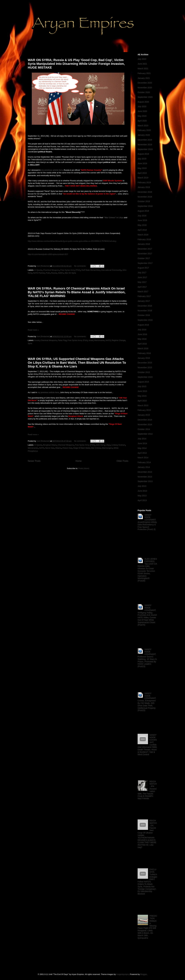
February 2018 (144, 239)
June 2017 (142, 277)
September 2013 (145, 481)
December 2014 (145, 420)
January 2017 (144, 301)
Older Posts (122, 461)
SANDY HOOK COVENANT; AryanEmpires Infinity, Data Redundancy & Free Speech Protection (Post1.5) (147, 522)
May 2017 (142, 282)
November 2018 (145, 197)
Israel (91, 340)
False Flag (62, 340)
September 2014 (145, 434)
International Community (111, 270)
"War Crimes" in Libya (114, 218)
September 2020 (145, 97)
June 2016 (142, 334)
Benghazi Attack (50, 445)
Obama (58, 448)
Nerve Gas (50, 448)
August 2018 (143, 211)
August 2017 (143, 268)
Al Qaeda (38, 270)
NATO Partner (39, 273)
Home (79, 461)
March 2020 (143, 126)
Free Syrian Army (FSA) (70, 270)
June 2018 (142, 220)
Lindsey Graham (118, 445)
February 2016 (144, 353)
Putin (48, 273)
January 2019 (144, 187)
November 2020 (145, 88)
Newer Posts (34, 461)
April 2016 (142, 344)
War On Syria (70, 273)
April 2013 (142, 500)
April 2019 (142, 173)
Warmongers (107, 448)
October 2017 (144, 258)
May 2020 (142, 116)
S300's (61, 273)
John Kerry (100, 445)
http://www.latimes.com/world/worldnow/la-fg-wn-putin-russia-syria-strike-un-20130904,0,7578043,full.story (72, 241)
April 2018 (142, 230)
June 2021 (142, 64)
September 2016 (145, 320)
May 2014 (142, 448)
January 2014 (144, 467)
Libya (108, 445)
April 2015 (142, 401)
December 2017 (145, 249)
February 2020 (144, 130)
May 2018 (142, 225)
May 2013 (142, 496)
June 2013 (142, 491)
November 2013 (145, 477)
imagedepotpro (123, 974)
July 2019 (142, 159)
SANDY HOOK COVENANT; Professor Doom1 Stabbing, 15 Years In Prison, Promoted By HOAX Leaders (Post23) (147, 658)
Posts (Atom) (84, 468)
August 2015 (143, 382)
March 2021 (143, 69)
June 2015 (142, 391)
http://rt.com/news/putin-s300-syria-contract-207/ (48, 254)
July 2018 (142, 216)
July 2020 (142, 106)
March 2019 (143, 178)
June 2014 (142, 443)
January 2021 (144, 78)
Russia (54, 273)
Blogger (144, 974)
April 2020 (142, 121)
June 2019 (142, 163)
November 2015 (145, 367)
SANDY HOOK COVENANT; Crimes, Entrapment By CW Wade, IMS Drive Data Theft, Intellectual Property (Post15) (147, 702)
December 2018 (145, 192)
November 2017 (145, 254)
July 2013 (142, 486)
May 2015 (142, 396)
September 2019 (145, 149)
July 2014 (142, 439)
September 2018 (145, 206)
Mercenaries (99, 340)
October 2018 (144, 201)
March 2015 (143, 406)
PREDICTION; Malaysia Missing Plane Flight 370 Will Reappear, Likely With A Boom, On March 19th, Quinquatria (147, 927)
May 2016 (142, 339)
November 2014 (145, 424)
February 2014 (144, 462)
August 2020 (143, 102)
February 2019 (144, 182)
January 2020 (144, 135)
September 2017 (145, 263)
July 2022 (142, 59)
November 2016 (145, 311)
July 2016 (142, 330)
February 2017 (144, 296)
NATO (108, 340)
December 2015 (145, 363)
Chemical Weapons (51, 270)
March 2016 (143, 349)
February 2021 (144, 73)
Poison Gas (67, 448)
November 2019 (145, 145)
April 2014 (142, 453)
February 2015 (144, 410)
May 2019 (142, 168)
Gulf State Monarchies (91, 270)
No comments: (80, 266)
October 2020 (144, 92)
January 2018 (144, 244)
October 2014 (144, 429)
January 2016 (144, 358)
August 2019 (143, 154)
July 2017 (142, 273)
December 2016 (145, 306)
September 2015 (145, 377)
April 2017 (142, 287)
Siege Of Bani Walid (82, 448)
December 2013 (145, 472)
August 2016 (143, 325)
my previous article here (52, 170)
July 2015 (142, 386)
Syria (30, 343)
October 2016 (144, 315)
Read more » (33, 330)
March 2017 (143, 292)
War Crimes (96, 448)
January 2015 (144, 415)
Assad (37, 340)
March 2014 (143, 458)
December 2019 (145, 140)
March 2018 (143, 235)
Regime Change (119, 340)
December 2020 (145, 83)
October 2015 (144, 372)
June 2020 (142, 111)
